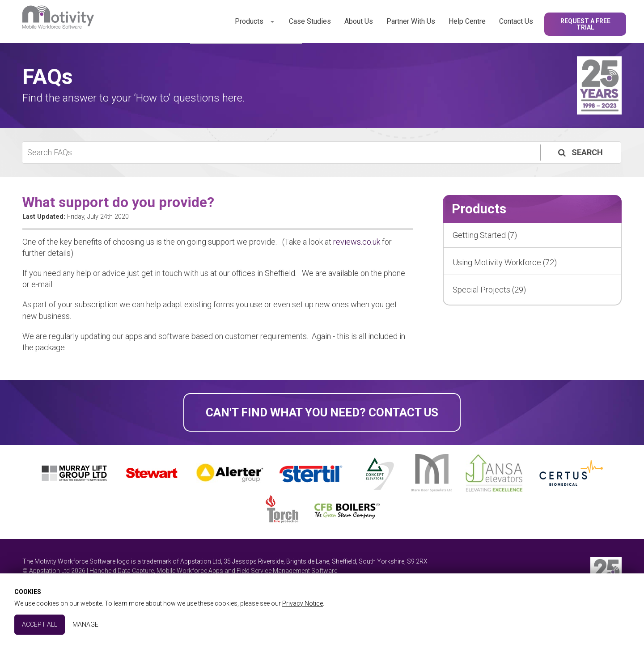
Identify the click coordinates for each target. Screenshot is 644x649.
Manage (85, 624)
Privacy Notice (303, 603)
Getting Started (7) (485, 235)
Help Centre (467, 21)
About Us (359, 21)
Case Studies (310, 21)
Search (580, 152)
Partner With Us (411, 21)
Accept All (40, 624)
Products (249, 21)
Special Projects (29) (489, 290)
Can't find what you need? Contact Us (322, 412)
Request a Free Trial (585, 24)
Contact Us (516, 21)
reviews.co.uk (357, 242)
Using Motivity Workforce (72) (505, 262)
